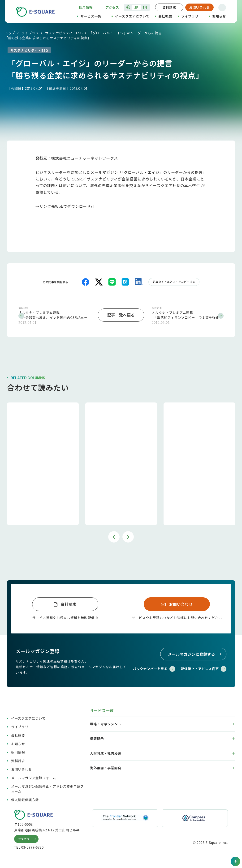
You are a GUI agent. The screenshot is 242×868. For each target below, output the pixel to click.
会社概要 (165, 16)
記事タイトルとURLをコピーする (174, 282)
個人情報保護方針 (25, 799)
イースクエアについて (132, 16)
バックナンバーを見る (154, 668)
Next (128, 536)
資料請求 (169, 7)
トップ (10, 33)
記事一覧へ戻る (121, 314)
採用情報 (86, 7)
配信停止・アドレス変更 (204, 668)
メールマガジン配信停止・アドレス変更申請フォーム (47, 788)
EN (145, 7)
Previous (114, 536)
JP (136, 7)
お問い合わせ (199, 7)
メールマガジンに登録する (195, 653)
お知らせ (219, 16)
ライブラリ (192, 16)
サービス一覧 (93, 16)
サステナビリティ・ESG (64, 33)
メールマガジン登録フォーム (34, 777)
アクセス (112, 7)
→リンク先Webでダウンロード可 (65, 206)
